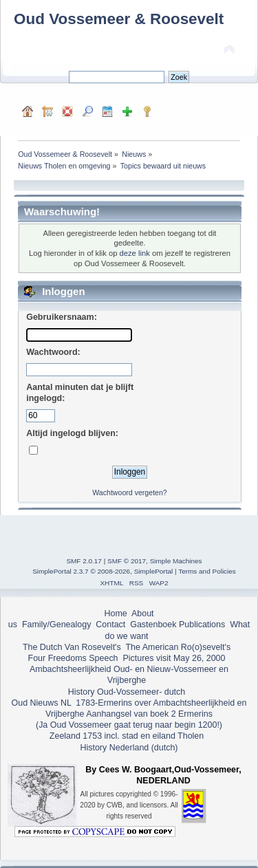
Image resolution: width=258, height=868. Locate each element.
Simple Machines (176, 561)
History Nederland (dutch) (129, 748)
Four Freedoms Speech (73, 658)
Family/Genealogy (57, 625)
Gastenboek (153, 625)
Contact (110, 625)
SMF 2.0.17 (84, 561)
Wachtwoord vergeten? (130, 492)
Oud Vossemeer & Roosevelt (119, 19)
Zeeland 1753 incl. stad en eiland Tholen (127, 736)
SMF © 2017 (127, 561)
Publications (202, 625)
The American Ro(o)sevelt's (178, 647)
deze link (135, 253)
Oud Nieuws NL (42, 703)
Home (115, 614)
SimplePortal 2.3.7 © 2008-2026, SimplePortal (103, 571)
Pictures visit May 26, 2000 (174, 658)
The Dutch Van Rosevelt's (72, 647)
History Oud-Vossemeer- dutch (127, 692)
